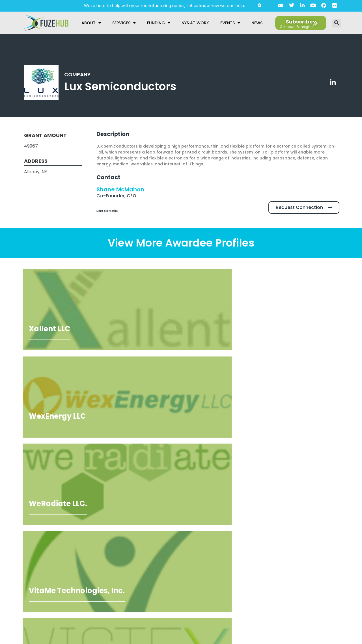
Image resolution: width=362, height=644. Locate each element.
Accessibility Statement (179, 568)
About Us (179, 550)
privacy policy (55, 584)
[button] (337, 23)
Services (124, 23)
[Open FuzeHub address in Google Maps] (315, 505)
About (91, 23)
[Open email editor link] (333, 517)
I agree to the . (43, 584)
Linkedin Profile (115, 210)
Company (79, 74)
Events (230, 23)
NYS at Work (195, 23)
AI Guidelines (179, 576)
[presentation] (50, 565)
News (257, 23)
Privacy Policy (179, 559)
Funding (159, 23)
